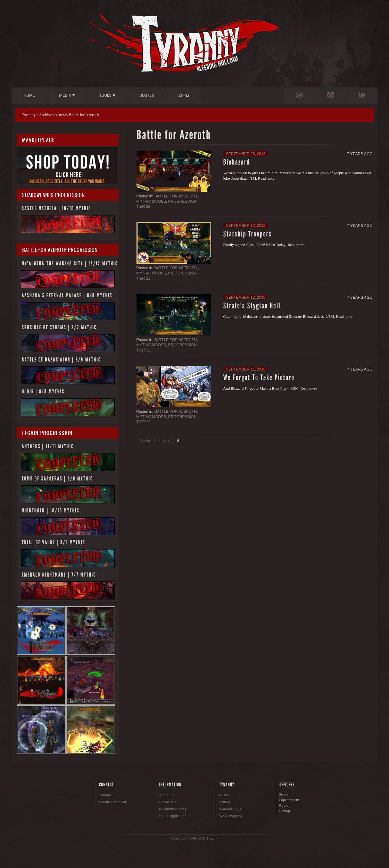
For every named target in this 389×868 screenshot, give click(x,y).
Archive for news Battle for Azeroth (69, 115)
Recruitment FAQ (173, 809)
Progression (182, 201)
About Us (166, 795)
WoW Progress (231, 816)
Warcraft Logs (230, 809)
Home (29, 95)
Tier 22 (143, 206)
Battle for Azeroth (175, 196)
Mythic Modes (151, 201)
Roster (147, 95)
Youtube (105, 795)
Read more (266, 178)
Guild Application (173, 816)
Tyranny (29, 115)
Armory (225, 802)
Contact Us (168, 802)
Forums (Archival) (113, 802)
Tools (107, 95)
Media (67, 95)
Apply (184, 95)
